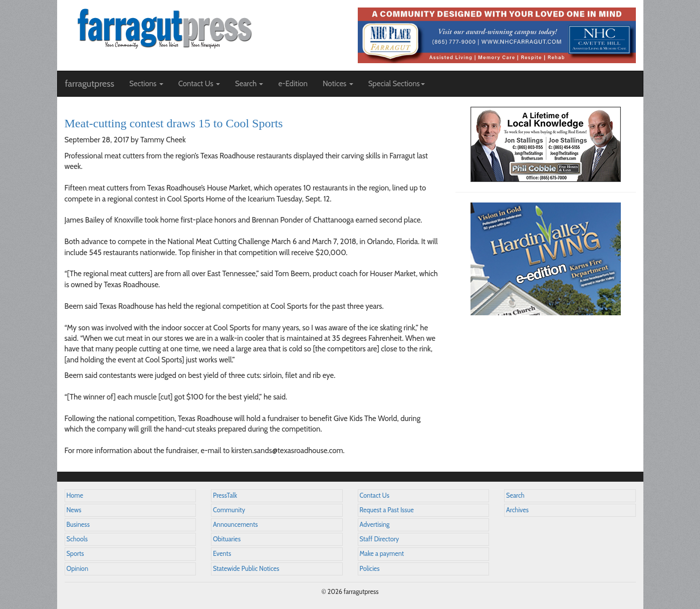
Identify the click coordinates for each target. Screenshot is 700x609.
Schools (77, 539)
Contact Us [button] (199, 84)
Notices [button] (338, 84)
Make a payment (382, 554)
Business (78, 525)
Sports (75, 554)
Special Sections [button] (397, 84)
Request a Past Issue (387, 510)
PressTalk (225, 495)
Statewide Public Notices (246, 569)
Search (515, 495)
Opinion (78, 569)
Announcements (235, 525)
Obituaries (227, 539)
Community (229, 510)
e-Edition (293, 84)
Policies (370, 569)
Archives (517, 510)
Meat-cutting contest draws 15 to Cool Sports (174, 123)
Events (222, 554)
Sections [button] (146, 84)
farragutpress (90, 84)
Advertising (375, 525)
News (74, 510)
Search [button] (249, 84)
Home (75, 495)
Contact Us (375, 495)
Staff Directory (380, 539)
